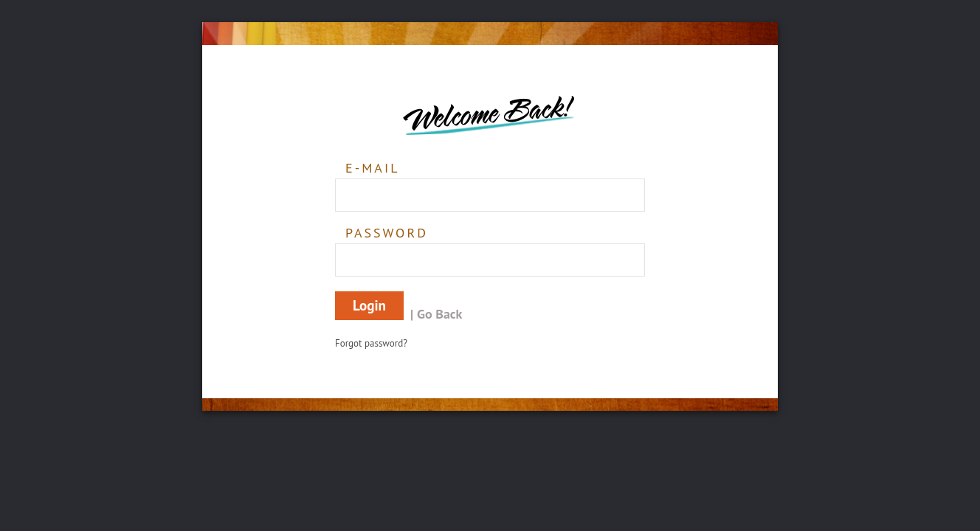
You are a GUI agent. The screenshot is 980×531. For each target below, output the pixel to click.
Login (369, 305)
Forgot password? (371, 343)
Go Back (439, 314)
